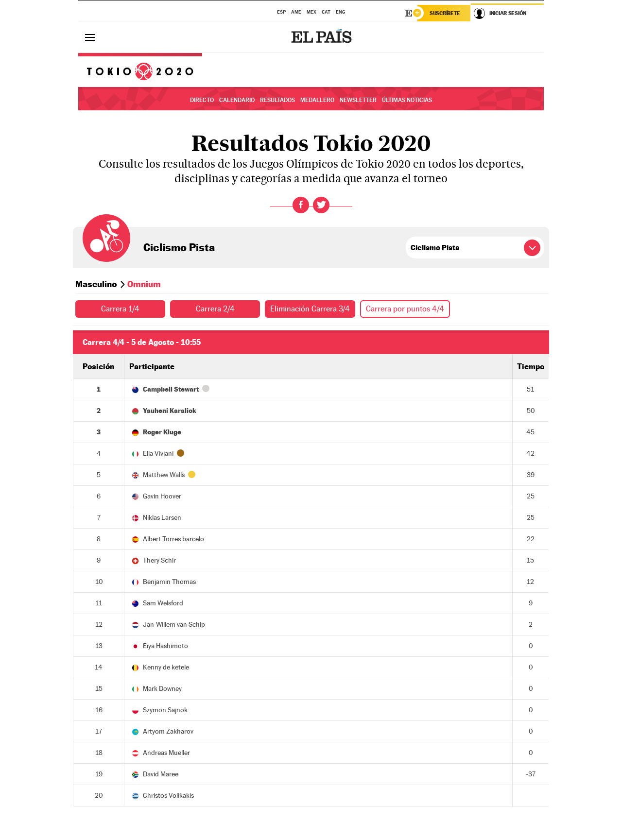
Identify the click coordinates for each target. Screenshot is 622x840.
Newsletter (358, 100)
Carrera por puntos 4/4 (405, 309)
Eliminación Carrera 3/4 (310, 309)
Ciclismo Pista (179, 247)
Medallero (317, 100)
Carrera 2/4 (215, 309)
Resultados (277, 100)
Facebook (301, 205)
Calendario (237, 100)
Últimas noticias (407, 100)
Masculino (96, 284)
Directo (202, 100)
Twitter (321, 205)
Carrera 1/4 (120, 309)
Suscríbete (445, 13)
